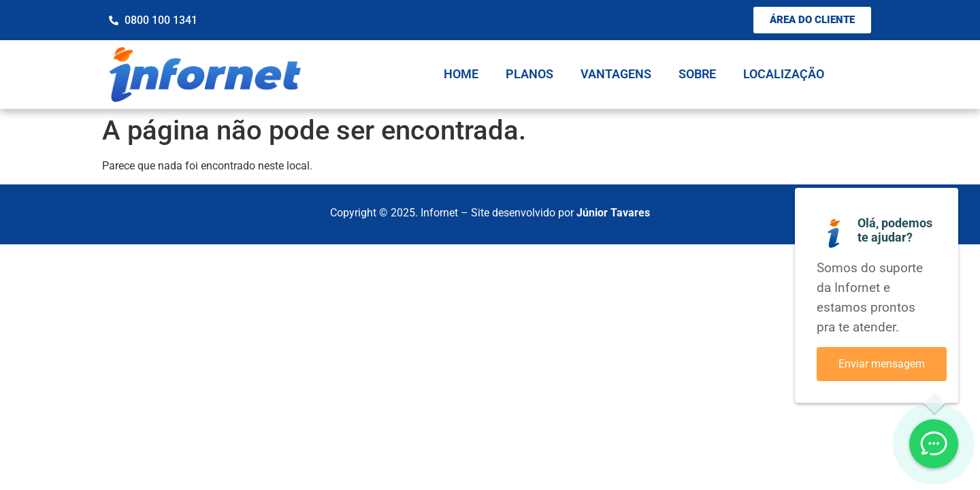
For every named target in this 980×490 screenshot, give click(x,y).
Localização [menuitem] (784, 74)
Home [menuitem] (461, 74)
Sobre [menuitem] (697, 74)
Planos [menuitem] (529, 74)
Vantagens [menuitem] (616, 74)
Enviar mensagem (882, 364)
